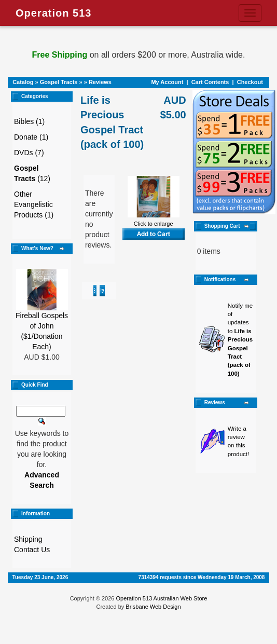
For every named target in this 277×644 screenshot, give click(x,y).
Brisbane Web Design (153, 607)
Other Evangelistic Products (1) (34, 204)
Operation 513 (53, 13)
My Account (167, 82)
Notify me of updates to (240, 340)
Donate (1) (31, 137)
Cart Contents (210, 82)
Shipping (28, 539)
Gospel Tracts (59, 82)
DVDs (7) (29, 153)
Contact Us (32, 550)
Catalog (23, 82)
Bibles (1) (29, 121)
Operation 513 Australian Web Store (161, 598)
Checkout (250, 82)
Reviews (100, 82)
